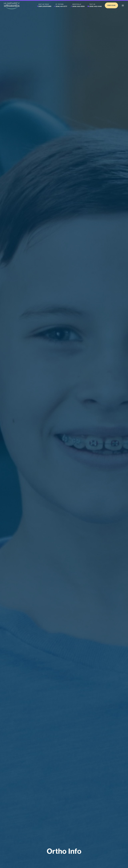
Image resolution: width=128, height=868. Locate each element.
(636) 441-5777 (61, 6)
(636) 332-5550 (79, 6)
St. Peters (60, 4)
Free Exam (111, 5)
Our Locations (45, 6)
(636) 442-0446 (96, 6)
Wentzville (77, 4)
